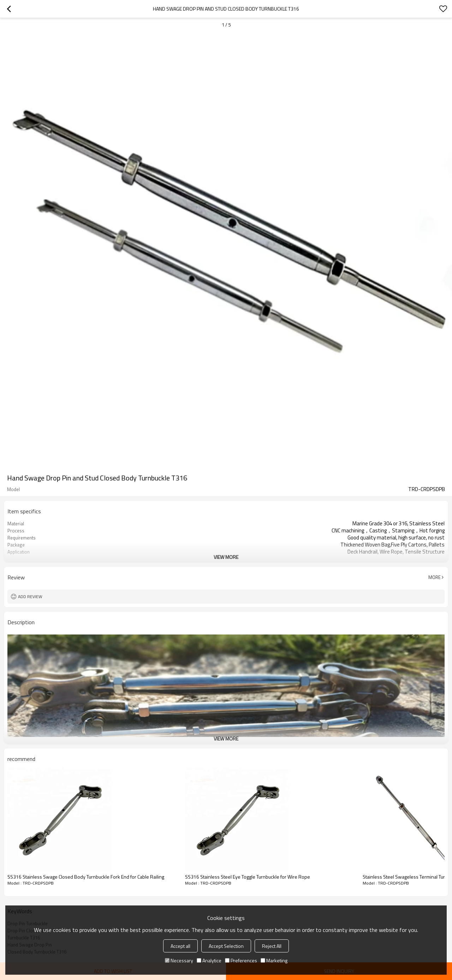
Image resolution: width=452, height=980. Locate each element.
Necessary (179, 960)
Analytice (209, 960)
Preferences (241, 960)
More (435, 577)
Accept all (180, 946)
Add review (30, 597)
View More (226, 557)
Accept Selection (226, 946)
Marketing (274, 960)
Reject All (272, 946)
